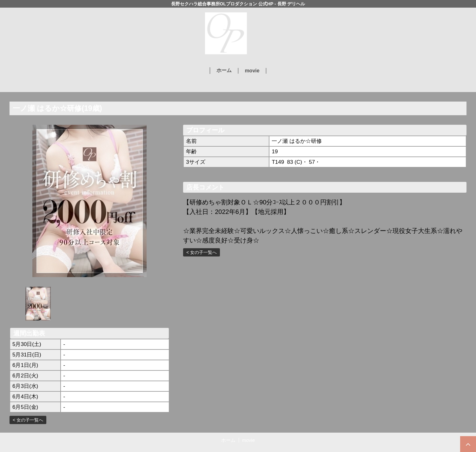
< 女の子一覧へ (28, 420)
